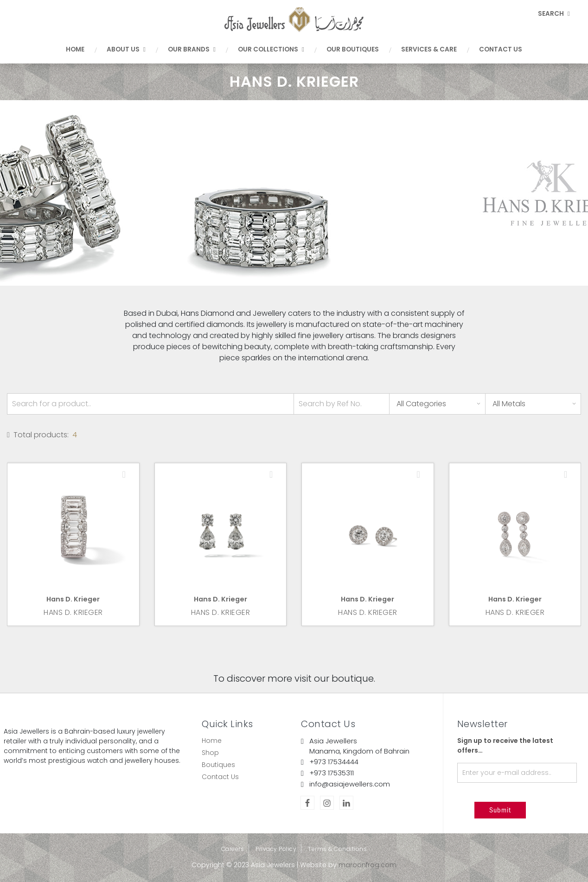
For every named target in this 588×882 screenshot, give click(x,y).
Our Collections (271, 50)
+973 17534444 (334, 762)
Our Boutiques (353, 49)
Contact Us (501, 49)
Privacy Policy (276, 849)
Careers (233, 849)
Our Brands (192, 50)
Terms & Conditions (337, 849)
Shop (210, 753)
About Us (126, 50)
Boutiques (218, 765)
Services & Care (429, 49)
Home (75, 49)
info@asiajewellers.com (350, 784)
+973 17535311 (332, 773)
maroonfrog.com (367, 865)
